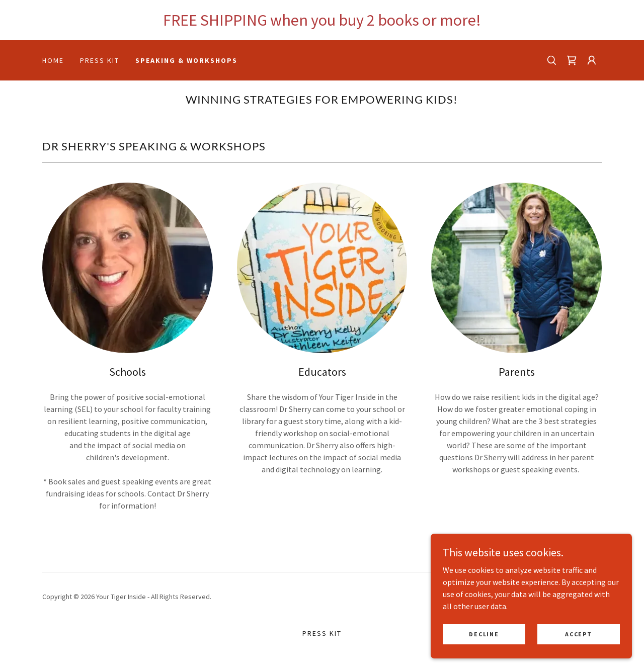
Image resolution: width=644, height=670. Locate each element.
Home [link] (53, 60)
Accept (578, 641)
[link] (572, 60)
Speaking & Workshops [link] (186, 60)
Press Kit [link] (100, 60)
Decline (484, 641)
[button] (592, 60)
